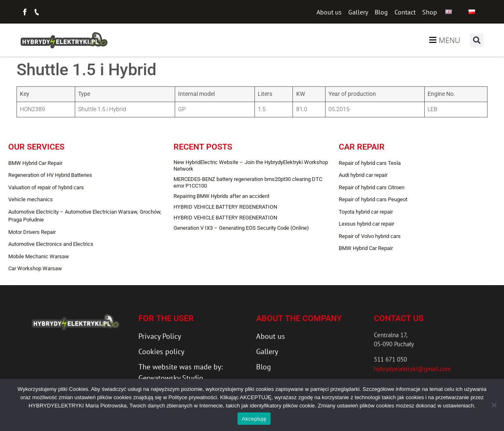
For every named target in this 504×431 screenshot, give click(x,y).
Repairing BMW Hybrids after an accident (221, 196)
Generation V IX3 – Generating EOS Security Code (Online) (241, 228)
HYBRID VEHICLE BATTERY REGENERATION (225, 207)
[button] (477, 40)
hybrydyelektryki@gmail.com (412, 369)
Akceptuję (254, 419)
